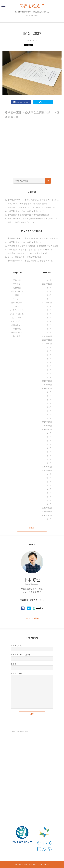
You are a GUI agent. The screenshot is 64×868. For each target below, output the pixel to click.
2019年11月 (47, 385)
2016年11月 (47, 512)
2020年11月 (47, 340)
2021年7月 (47, 321)
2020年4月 (47, 366)
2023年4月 (47, 295)
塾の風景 (17, 336)
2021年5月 (47, 325)
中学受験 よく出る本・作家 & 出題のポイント (27, 211)
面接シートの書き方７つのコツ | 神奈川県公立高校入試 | (32, 208)
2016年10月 (47, 515)
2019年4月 (47, 407)
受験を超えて (32, 6)
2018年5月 (47, 448)
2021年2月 (47, 333)
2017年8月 (47, 478)
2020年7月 (47, 355)
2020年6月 (47, 359)
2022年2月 (47, 318)
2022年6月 (47, 310)
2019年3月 (47, 411)
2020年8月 (47, 351)
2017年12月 (47, 467)
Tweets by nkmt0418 (19, 731)
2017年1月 (47, 504)
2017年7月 (47, 482)
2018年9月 (47, 433)
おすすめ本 (17, 318)
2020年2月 (47, 374)
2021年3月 (47, 329)
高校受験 (17, 288)
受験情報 (17, 280)
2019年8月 (47, 396)
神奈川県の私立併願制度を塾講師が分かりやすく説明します (33, 219)
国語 (17, 295)
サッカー (17, 299)
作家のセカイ (17, 325)
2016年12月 (47, 508)
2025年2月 (47, 280)
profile (40, 864)
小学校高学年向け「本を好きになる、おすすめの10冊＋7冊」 (34, 200)
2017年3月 (47, 497)
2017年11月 (47, 471)
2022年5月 (47, 314)
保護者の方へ (17, 333)
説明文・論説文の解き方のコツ (21, 222)
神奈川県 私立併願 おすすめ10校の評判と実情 (27, 204)
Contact (47, 864)
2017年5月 (47, 489)
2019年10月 (47, 389)
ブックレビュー (17, 321)
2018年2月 (47, 459)
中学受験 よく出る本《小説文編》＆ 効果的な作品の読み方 (33, 246)
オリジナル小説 (17, 310)
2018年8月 (47, 437)
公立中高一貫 (17, 303)
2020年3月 (47, 370)
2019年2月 (47, 415)
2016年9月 (47, 519)
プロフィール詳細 (32, 618)
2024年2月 (47, 291)
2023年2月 (47, 299)
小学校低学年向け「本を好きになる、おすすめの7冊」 (31, 261)
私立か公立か (17, 291)
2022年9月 (47, 306)
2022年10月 (47, 303)
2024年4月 (47, 288)
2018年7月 (47, 441)
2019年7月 (47, 400)
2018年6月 (47, 445)
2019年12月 (47, 381)
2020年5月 (47, 362)
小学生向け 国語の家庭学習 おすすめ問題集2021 (28, 215)
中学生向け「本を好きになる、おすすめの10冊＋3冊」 (31, 250)
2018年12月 (47, 422)
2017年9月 (47, 474)
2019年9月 (47, 392)
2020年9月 (47, 347)
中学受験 (17, 284)
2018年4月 (47, 452)
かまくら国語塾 (17, 314)
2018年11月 (47, 426)
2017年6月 (47, 486)
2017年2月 (47, 501)
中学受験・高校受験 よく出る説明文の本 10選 (27, 253)
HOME (32, 528)
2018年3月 (47, 456)
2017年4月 (47, 493)
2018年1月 (47, 463)
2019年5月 (47, 403)
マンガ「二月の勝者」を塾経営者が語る (25, 257)
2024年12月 (47, 284)
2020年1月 (47, 377)
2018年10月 (47, 430)
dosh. (17, 306)
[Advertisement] (32, 153)
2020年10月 (47, 344)
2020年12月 (47, 336)
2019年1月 (47, 418)
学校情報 (17, 329)
